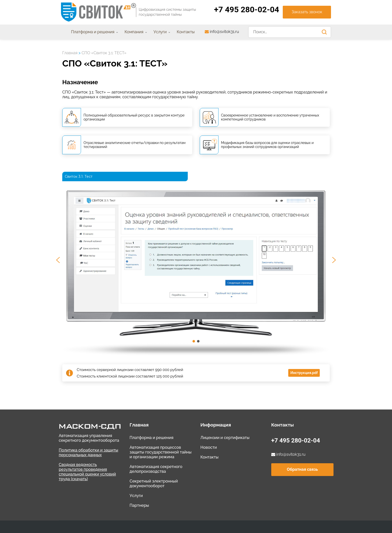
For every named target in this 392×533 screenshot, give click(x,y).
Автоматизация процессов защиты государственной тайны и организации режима (160, 452)
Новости (208, 447)
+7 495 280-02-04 (296, 440)
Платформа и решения (151, 438)
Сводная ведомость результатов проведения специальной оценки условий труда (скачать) (87, 472)
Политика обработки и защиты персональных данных (88, 452)
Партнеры (139, 505)
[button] (58, 260)
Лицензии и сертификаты (225, 438)
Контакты (209, 457)
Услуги (136, 496)
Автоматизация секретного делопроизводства (156, 469)
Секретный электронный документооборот (154, 483)
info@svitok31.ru (222, 32)
